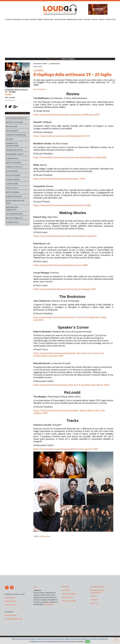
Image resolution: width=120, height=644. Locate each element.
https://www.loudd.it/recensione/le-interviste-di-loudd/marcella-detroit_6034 (71, 385)
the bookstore (69, 601)
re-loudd (66, 590)
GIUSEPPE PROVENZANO (16, 135)
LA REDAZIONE (12, 184)
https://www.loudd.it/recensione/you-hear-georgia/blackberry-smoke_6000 (70, 157)
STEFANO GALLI (12, 222)
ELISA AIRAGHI (12, 171)
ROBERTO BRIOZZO (14, 196)
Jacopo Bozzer (10, 605)
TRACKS (94, 19)
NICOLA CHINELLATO (15, 218)
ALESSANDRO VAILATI (15, 154)
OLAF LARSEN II (12, 131)
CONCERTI (87, 19)
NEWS (81, 19)
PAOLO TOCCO (12, 188)
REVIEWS (18, 19)
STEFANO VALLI (12, 158)
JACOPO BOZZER (13, 175)
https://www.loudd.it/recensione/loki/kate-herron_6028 (60, 265)
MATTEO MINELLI (13, 192)
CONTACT (102, 19)
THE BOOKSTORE (60, 19)
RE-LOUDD (25, 19)
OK (88, 641)
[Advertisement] (60, 40)
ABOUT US (110, 19)
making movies (97, 587)
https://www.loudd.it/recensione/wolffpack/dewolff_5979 (62, 136)
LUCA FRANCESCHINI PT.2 (16, 118)
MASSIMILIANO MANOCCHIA (12, 208)
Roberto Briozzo (11, 601)
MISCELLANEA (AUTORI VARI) (15, 202)
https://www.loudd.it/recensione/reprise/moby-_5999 (59, 179)
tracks (94, 596)
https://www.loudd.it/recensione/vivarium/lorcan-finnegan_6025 (65, 289)
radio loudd (67, 597)
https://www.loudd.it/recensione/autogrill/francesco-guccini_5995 (66, 449)
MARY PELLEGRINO (14, 163)
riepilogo (47, 536)
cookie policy (80, 641)
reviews (65, 587)
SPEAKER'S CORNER (36, 19)
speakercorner (69, 594)
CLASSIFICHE (9, 19)
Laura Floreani (10, 598)
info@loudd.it (49, 604)
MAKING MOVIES (72, 19)
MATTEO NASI (12, 126)
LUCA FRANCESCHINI (14, 214)
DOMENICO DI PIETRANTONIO (12, 144)
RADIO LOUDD (48, 19)
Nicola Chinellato (11, 615)
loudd (41, 536)
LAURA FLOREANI (13, 179)
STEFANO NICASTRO (14, 150)
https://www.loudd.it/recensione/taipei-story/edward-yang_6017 (65, 236)
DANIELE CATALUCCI (14, 167)
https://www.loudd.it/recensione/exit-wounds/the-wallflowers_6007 (67, 115)
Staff (35, 587)
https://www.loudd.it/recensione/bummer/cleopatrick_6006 (62, 205)
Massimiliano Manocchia (14, 619)
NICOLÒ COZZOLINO (15, 122)
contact (94, 600)
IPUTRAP (10, 139)
